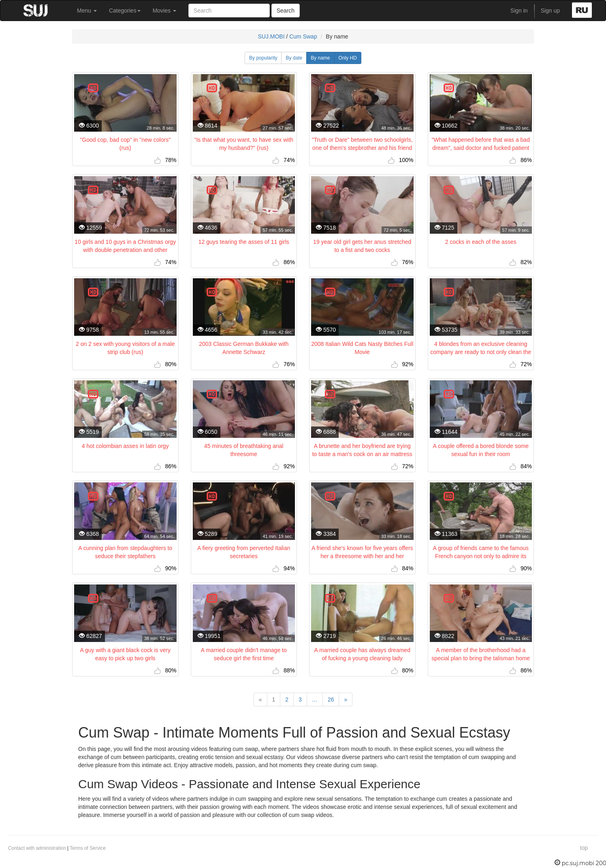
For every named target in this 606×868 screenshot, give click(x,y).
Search (286, 11)
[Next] (346, 700)
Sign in (519, 11)
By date (294, 58)
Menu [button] (87, 11)
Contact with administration (37, 848)
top (584, 848)
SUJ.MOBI (271, 36)
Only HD (348, 58)
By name (320, 58)
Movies (164, 11)
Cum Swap (303, 36)
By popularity (263, 58)
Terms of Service (88, 848)
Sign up (550, 11)
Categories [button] (125, 11)
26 (331, 700)
